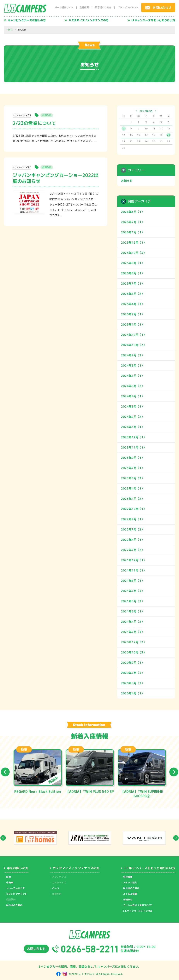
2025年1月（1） (133, 325)
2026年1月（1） (133, 232)
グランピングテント (128, 8)
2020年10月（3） (134, 652)
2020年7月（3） (133, 673)
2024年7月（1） (133, 376)
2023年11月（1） (134, 447)
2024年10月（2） (134, 345)
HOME (10, 30)
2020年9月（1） (133, 663)
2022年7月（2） (133, 529)
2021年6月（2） (133, 601)
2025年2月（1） (133, 314)
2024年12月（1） (134, 335)
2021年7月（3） (133, 591)
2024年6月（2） (133, 386)
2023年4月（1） (133, 488)
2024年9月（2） (133, 355)
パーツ (56, 888)
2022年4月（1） (133, 540)
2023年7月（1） (133, 468)
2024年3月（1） (133, 406)
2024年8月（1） (133, 365)
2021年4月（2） (133, 622)
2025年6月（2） (133, 294)
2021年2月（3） (133, 632)
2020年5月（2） (133, 683)
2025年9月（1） (133, 263)
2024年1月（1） (133, 427)
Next (174, 772)
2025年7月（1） (133, 284)
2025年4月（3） (133, 304)
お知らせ (127, 181)
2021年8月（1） (133, 581)
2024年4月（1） (133, 396)
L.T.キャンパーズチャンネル (138, 911)
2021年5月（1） (133, 611)
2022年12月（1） (134, 509)
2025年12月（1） (134, 243)
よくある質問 (130, 894)
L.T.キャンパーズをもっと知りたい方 (149, 868)
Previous (5, 772)
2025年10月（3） (134, 253)
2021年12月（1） (134, 560)
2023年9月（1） (133, 458)
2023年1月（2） (133, 499)
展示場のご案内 (103, 8)
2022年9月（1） (133, 519)
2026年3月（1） (133, 212)
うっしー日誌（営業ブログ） (138, 905)
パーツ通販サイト (64, 8)
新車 (9, 877)
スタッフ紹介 (130, 882)
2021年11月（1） (134, 570)
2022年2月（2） (133, 550)
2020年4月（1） (133, 693)
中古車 (10, 882)
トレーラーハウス (15, 888)
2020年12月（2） (134, 642)
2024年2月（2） (133, 417)
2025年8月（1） (133, 273)
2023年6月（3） (133, 478)
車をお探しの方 (18, 868)
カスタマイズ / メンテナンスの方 (76, 868)
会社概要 (84, 8)
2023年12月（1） (134, 437)
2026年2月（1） (133, 222)
